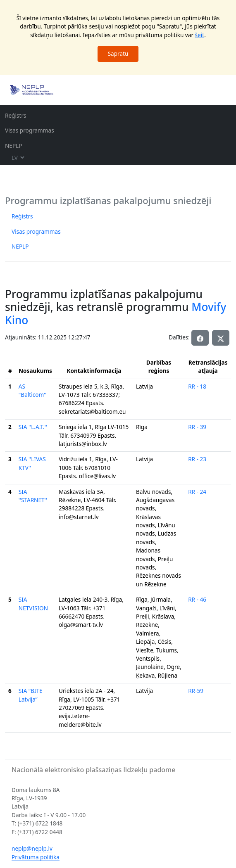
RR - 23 (197, 459)
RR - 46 (197, 599)
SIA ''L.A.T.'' (33, 427)
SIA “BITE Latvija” (31, 695)
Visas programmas (30, 130)
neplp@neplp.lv (32, 848)
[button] (221, 338)
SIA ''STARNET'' (33, 496)
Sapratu (118, 53)
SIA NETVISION (33, 604)
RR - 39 (197, 427)
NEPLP (13, 146)
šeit (200, 35)
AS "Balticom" (32, 390)
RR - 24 (197, 492)
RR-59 (196, 691)
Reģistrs (16, 115)
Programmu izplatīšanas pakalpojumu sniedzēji (108, 200)
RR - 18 (197, 386)
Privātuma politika (36, 857)
